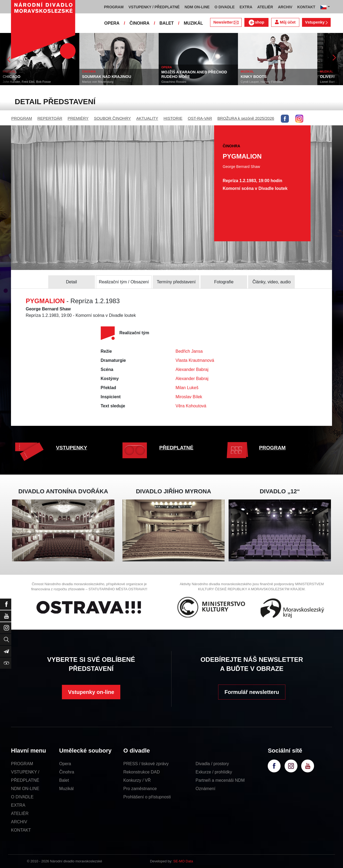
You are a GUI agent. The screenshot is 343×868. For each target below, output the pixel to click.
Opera (65, 764)
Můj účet (285, 22)
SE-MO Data (183, 861)
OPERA (112, 23)
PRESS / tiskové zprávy (146, 764)
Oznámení (206, 789)
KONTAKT (21, 830)
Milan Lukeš (187, 388)
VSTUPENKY (72, 448)
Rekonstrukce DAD (141, 772)
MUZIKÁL (193, 23)
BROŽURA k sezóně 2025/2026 (246, 118)
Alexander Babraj (192, 369)
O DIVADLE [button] (225, 7)
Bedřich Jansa (189, 351)
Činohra (67, 772)
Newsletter (226, 22)
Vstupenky (316, 22)
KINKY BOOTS (254, 77)
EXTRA (18, 805)
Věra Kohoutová (191, 406)
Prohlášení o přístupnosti (147, 797)
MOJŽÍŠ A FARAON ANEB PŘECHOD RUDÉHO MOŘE (194, 74)
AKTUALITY (147, 118)
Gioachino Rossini (174, 82)
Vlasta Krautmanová (195, 360)
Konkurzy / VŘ (137, 780)
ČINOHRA (139, 23)
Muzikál (66, 789)
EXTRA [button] (246, 7)
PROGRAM (22, 118)
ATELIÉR (20, 813)
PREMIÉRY (78, 118)
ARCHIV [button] (285, 7)
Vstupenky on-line (91, 692)
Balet (64, 780)
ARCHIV (19, 822)
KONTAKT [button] (306, 7)
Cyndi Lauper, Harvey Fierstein (262, 82)
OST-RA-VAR (200, 118)
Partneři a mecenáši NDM (220, 780)
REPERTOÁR (50, 118)
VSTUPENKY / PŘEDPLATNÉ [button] (154, 7)
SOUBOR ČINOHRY (112, 118)
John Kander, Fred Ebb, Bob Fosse (27, 82)
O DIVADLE (22, 797)
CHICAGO (12, 77)
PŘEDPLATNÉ (176, 448)
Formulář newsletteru (252, 692)
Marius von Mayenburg (98, 82)
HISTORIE (173, 118)
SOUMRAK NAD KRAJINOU (107, 77)
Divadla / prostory (212, 764)
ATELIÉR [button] (265, 7)
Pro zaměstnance (140, 789)
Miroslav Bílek (189, 397)
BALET (167, 23)
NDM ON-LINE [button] (197, 7)
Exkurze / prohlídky (214, 772)
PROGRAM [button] (114, 7)
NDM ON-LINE (25, 789)
